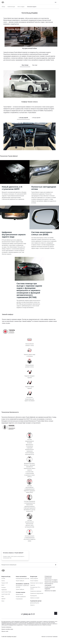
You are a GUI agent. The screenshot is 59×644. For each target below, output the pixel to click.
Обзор (3, 7)
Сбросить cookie (5, 631)
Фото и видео (21, 7)
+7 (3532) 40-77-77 (28, 614)
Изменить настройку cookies (7, 629)
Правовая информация (6, 627)
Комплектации (11, 7)
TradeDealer (55, 637)
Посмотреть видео (13, 34)
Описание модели (32, 7)
